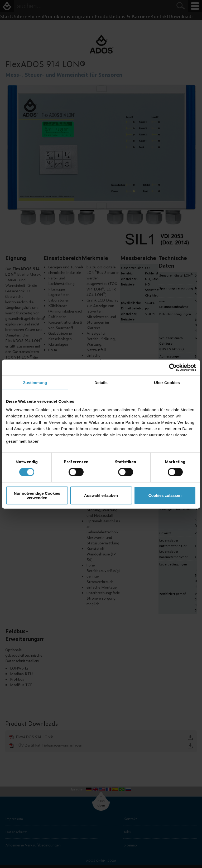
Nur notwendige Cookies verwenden (37, 495)
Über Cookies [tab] (167, 383)
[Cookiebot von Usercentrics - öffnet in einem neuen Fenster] (173, 367)
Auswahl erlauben (101, 495)
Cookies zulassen (165, 495)
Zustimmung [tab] (35, 383)
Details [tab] (101, 383)
